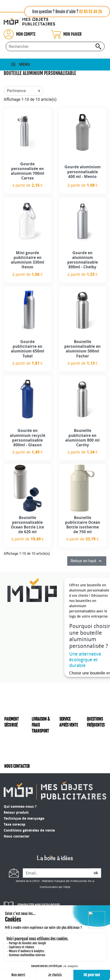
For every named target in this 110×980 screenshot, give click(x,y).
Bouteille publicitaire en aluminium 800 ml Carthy (82, 438)
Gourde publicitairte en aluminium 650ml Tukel (28, 349)
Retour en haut (87, 561)
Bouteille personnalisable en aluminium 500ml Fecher (82, 349)
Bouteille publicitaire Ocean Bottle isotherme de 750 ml (83, 525)
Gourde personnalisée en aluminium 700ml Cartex (28, 171)
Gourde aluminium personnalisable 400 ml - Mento (83, 172)
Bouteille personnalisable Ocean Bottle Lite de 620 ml (27, 525)
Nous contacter (17, 836)
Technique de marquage (24, 819)
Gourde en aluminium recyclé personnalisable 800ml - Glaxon (28, 438)
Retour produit (16, 813)
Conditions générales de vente (29, 830)
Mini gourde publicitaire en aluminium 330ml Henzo (28, 260)
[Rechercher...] (55, 46)
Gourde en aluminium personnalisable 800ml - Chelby (83, 260)
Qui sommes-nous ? (20, 807)
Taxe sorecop (15, 824)
